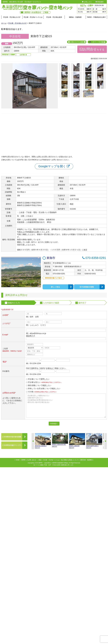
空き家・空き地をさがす (12, 17)
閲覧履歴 (100, 2)
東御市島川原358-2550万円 (43, 441)
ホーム (4, 23)
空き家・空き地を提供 (54, 17)
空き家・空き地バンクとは (33, 17)
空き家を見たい (44, 382)
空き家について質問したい (38, 379)
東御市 (49, 258)
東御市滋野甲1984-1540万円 (94, 441)
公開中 (90, 5)
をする (92, 49)
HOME (18, 460)
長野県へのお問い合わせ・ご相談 (31, 460)
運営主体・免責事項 (86, 460)
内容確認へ (54, 424)
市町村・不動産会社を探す (96, 17)
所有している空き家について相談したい (43, 389)
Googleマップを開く (54, 166)
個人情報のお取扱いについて (70, 460)
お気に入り (87, 2)
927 (83, 6)
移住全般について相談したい (39, 385)
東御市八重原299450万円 (77, 441)
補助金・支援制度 (75, 17)
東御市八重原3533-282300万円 (60, 440)
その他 (41, 392)
